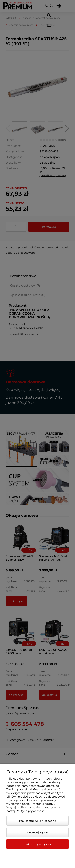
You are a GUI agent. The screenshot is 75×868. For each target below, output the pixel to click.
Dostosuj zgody (37, 832)
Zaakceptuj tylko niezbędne (38, 821)
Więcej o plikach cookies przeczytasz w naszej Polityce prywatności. (34, 809)
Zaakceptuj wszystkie (38, 844)
